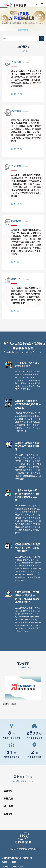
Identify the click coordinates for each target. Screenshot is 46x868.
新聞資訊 (8, 814)
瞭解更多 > (19, 94)
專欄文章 (8, 798)
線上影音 (8, 806)
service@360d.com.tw (14, 866)
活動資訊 (8, 791)
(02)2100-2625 (10, 862)
